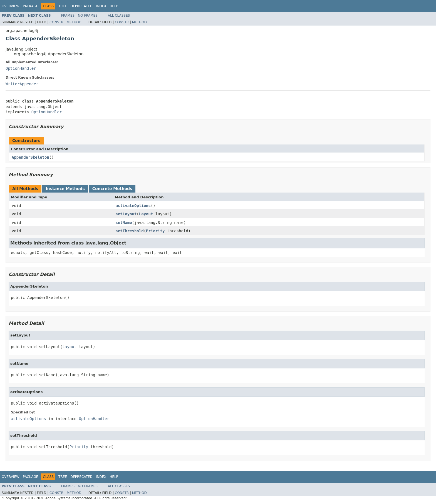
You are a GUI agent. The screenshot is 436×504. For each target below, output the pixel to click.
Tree (63, 6)
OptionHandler (21, 68)
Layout (146, 214)
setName (124, 223)
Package (30, 6)
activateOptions (133, 206)
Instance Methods (65, 189)
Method (74, 22)
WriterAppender (22, 84)
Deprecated (81, 6)
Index (101, 6)
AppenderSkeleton (30, 157)
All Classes (119, 16)
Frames (68, 16)
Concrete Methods (112, 189)
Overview (11, 6)
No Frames (88, 16)
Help (114, 6)
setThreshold (130, 231)
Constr (56, 22)
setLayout (126, 214)
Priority (155, 231)
